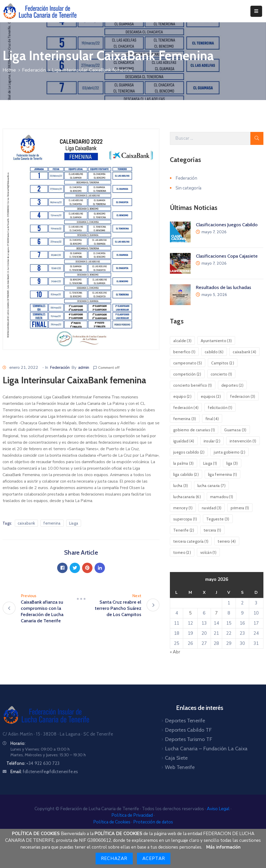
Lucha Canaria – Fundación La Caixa (206, 749)
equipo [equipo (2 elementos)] (182, 397)
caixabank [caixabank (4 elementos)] (244, 352)
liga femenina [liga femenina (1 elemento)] (222, 475)
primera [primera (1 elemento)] (240, 508)
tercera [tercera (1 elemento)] (212, 530)
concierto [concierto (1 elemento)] (221, 374)
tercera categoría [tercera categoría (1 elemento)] (191, 541)
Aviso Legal (219, 809)
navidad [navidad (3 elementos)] (212, 508)
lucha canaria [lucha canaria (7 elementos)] (211, 486)
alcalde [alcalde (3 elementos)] (182, 341)
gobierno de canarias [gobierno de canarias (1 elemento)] (194, 430)
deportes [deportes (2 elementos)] (232, 385)
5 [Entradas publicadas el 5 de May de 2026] (190, 613)
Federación (34, 70)
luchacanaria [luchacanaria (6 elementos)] (187, 497)
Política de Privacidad (133, 815)
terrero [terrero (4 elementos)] (227, 541)
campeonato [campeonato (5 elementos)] (188, 363)
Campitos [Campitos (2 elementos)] (223, 363)
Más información (223, 847)
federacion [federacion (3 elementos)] (243, 397)
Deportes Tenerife (185, 721)
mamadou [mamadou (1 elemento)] (222, 497)
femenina (52, 523)
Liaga (74, 523)
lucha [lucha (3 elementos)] (181, 486)
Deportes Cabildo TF (188, 730)
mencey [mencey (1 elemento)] (183, 508)
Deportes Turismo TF (189, 739)
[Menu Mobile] (256, 11)
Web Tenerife (180, 767)
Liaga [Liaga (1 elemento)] (210, 463)
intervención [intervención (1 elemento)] (243, 441)
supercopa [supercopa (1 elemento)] (185, 519)
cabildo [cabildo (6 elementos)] (214, 352)
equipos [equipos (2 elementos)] (211, 397)
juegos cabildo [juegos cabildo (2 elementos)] (189, 452)
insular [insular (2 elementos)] (212, 441)
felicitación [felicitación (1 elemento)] (220, 408)
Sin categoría (188, 188)
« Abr (175, 652)
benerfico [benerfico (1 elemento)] (184, 352)
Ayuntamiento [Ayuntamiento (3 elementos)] (216, 341)
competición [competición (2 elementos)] (187, 374)
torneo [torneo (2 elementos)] (182, 553)
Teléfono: (33, 763)
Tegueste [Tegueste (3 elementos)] (218, 519)
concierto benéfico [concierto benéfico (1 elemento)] (193, 385)
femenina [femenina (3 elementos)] (185, 419)
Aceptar (154, 859)
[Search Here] (210, 138)
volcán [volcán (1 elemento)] (208, 553)
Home (9, 70)
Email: (44, 772)
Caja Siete (176, 758)
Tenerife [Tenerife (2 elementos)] (184, 530)
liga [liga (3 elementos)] (232, 463)
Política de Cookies (112, 822)
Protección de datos (153, 822)
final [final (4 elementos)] (212, 419)
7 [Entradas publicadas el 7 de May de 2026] (216, 613)
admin (84, 368)
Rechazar (114, 859)
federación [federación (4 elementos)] (186, 408)
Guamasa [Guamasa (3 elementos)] (235, 430)
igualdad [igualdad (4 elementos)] (184, 441)
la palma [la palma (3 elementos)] (184, 463)
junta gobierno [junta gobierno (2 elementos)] (229, 452)
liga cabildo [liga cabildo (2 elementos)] (186, 475)
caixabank (26, 523)
